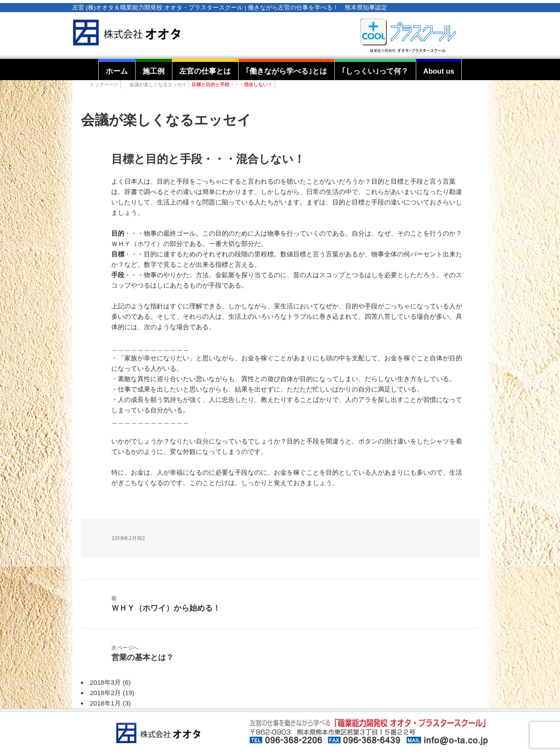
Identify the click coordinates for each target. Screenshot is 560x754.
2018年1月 (106, 703)
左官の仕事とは (205, 71)
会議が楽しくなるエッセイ (158, 84)
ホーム (117, 71)
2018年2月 (106, 693)
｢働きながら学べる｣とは (286, 71)
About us (439, 71)
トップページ (104, 84)
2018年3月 (106, 682)
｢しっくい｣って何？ (375, 71)
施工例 (154, 71)
